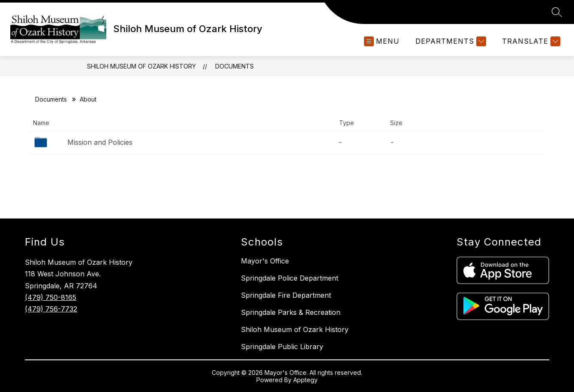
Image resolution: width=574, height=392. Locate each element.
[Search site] (557, 12)
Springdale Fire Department (286, 295)
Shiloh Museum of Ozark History (141, 66)
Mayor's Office (265, 261)
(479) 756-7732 (51, 309)
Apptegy (305, 380)
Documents (234, 66)
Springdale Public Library (282, 347)
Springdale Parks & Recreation (291, 312)
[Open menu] (382, 41)
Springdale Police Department (290, 278)
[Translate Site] (530, 41)
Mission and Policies (100, 142)
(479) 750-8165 (51, 297)
